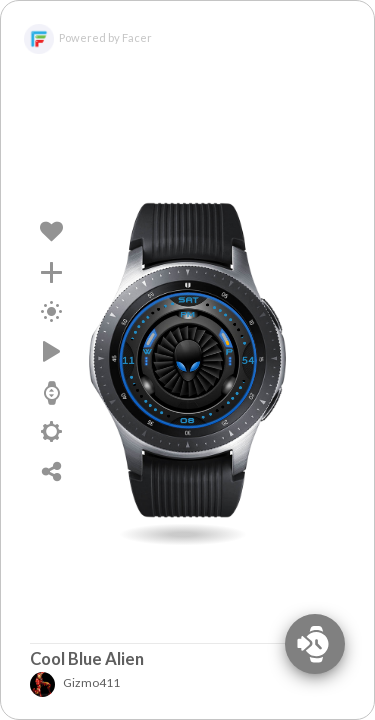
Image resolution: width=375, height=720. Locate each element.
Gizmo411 (76, 682)
